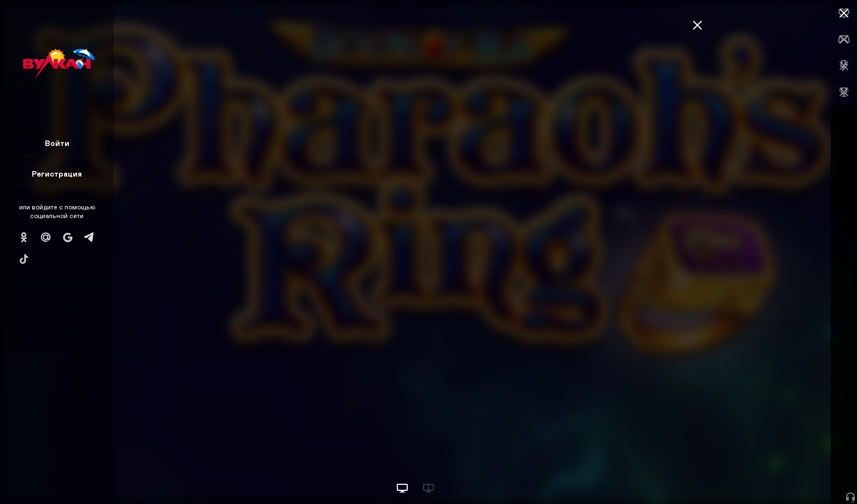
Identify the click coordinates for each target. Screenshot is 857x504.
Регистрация (57, 174)
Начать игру (774, 475)
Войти (57, 143)
